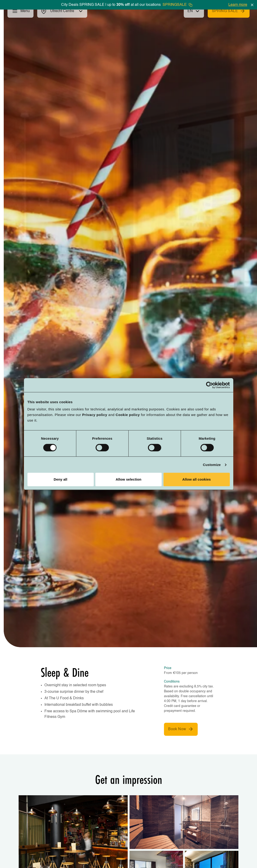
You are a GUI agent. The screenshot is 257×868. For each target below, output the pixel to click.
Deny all (60, 479)
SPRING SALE (229, 11)
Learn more (238, 5)
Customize (212, 465)
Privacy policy (95, 415)
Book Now (181, 729)
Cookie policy (128, 415)
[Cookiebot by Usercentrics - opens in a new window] (209, 385)
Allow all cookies (197, 479)
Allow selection (128, 479)
